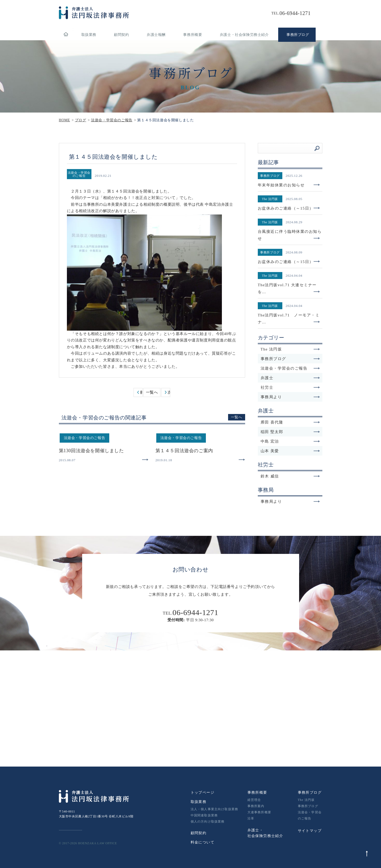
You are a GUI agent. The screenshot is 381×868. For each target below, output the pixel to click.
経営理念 (254, 800)
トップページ (203, 793)
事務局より (290, 397)
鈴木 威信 (290, 476)
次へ (169, 392)
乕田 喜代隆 (290, 422)
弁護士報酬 (156, 35)
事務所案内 (256, 806)
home (66, 35)
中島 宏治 (290, 441)
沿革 (251, 818)
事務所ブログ (290, 359)
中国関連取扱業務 (204, 815)
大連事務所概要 (259, 812)
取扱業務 (89, 35)
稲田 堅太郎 (290, 432)
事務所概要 (193, 35)
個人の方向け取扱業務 (208, 822)
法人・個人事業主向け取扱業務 (215, 809)
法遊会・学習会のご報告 (290, 368)
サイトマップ (310, 831)
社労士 (290, 387)
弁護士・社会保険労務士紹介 (244, 35)
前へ (141, 392)
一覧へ (152, 392)
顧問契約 (121, 35)
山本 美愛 (290, 451)
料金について (203, 842)
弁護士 (290, 378)
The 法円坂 (290, 349)
